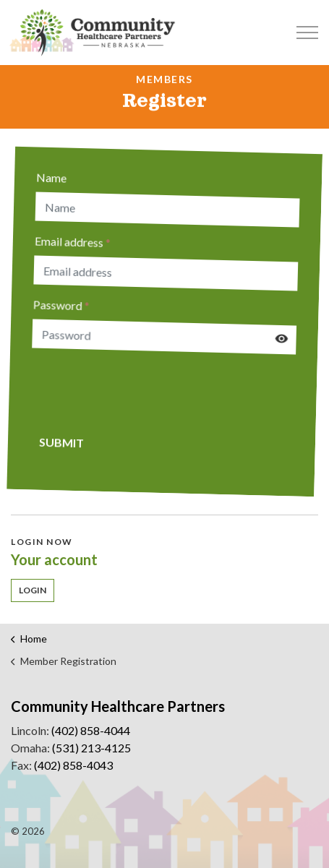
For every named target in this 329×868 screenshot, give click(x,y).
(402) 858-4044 (91, 730)
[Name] (171, 210)
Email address (75, 239)
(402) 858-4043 (73, 765)
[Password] (164, 337)
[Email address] (167, 273)
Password (63, 302)
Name (55, 175)
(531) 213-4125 (91, 748)
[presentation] (140, 390)
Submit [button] (59, 440)
